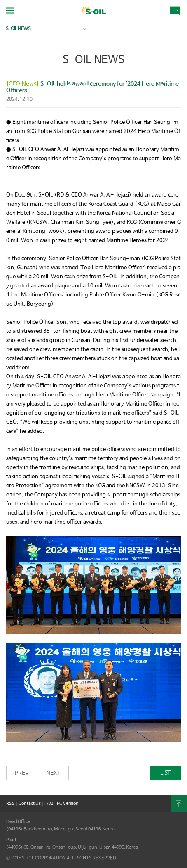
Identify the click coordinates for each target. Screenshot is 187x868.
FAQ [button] (49, 804)
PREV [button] (22, 773)
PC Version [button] (68, 804)
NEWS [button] (177, 10)
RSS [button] (11, 804)
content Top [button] (179, 804)
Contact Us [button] (30, 804)
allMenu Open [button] (10, 10)
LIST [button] (166, 773)
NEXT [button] (54, 773)
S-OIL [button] (94, 11)
